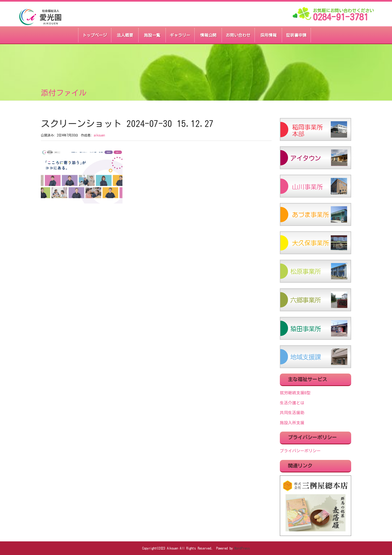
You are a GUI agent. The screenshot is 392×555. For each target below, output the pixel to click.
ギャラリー (180, 35)
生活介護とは (292, 403)
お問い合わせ (238, 35)
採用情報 (268, 35)
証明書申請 (296, 35)
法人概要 (125, 35)
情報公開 (208, 35)
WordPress (242, 548)
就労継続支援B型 (295, 393)
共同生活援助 (292, 413)
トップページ (95, 35)
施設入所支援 (292, 423)
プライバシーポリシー (300, 451)
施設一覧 (152, 35)
